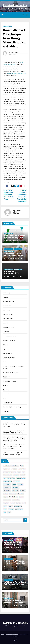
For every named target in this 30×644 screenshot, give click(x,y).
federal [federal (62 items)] (23, 475)
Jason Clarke (14, 52)
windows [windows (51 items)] (11, 509)
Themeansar (15, 636)
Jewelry (5, 345)
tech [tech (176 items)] (24, 503)
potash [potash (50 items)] (5, 494)
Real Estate (7, 377)
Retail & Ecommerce (9, 381)
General (5, 323)
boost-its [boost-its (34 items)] (14, 469)
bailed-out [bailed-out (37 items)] (6, 469)
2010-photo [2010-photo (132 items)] (15, 466)
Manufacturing (7, 353)
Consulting (6, 310)
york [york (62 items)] (9, 512)
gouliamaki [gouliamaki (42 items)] (17, 481)
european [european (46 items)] (16, 475)
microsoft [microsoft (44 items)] (23, 491)
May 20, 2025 (9, 606)
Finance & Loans (8, 319)
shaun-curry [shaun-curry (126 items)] (7, 500)
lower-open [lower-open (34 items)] (7, 491)
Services (6, 385)
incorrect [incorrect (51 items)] (20, 484)
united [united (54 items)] (10, 506)
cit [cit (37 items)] (15, 472)
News (5, 362)
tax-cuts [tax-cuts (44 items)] (18, 503)
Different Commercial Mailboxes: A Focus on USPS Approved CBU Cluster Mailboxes (14, 447)
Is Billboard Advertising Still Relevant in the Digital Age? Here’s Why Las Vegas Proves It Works (15, 439)
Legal (5, 349)
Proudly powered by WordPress (9, 634)
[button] (23, 15)
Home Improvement (9, 336)
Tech (4, 398)
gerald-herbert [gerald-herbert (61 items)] (8, 481)
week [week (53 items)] (5, 509)
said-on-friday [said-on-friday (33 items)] (13, 497)
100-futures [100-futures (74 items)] (7, 466)
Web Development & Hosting (12, 407)
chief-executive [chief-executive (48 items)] (8, 472)
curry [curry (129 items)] (19, 472)
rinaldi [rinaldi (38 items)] (5, 497)
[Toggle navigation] (27, 15)
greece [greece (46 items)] (14, 484)
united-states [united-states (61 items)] (18, 506)
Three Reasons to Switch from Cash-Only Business (15, 256)
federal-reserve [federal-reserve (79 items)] (21, 478)
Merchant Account (9, 251)
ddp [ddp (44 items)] (24, 472)
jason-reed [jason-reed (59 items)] (16, 487)
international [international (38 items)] (7, 487)
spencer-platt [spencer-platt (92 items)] (16, 500)
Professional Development (11, 372)
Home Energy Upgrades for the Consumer (12, 273)
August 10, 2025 (10, 566)
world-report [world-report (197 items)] (19, 509)
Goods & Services (7, 26)
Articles (5, 297)
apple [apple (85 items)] (22, 466)
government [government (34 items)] (7, 484)
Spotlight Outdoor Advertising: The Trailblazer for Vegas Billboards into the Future (14, 425)
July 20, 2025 (10, 587)
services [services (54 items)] (22, 497)
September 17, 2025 (11, 548)
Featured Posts (8, 314)
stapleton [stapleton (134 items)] (6, 503)
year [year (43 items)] (5, 512)
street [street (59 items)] (12, 503)
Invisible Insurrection (15, 5)
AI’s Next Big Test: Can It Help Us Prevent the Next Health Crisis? (14, 563)
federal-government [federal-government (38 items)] (9, 478)
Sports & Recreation (9, 394)
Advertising (6, 293)
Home (15, 640)
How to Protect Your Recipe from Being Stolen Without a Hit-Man (14, 38)
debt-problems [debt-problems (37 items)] (8, 475)
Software (6, 390)
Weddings (6, 411)
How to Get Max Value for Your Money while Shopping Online (14, 238)
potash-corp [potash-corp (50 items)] (13, 494)
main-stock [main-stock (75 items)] (15, 491)
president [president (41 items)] (21, 494)
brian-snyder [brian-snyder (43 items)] (22, 469)
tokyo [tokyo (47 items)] (5, 506)
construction (7, 306)
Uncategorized (7, 403)
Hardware (6, 332)
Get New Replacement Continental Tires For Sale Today (9, 195)
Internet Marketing (9, 340)
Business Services (9, 249)
